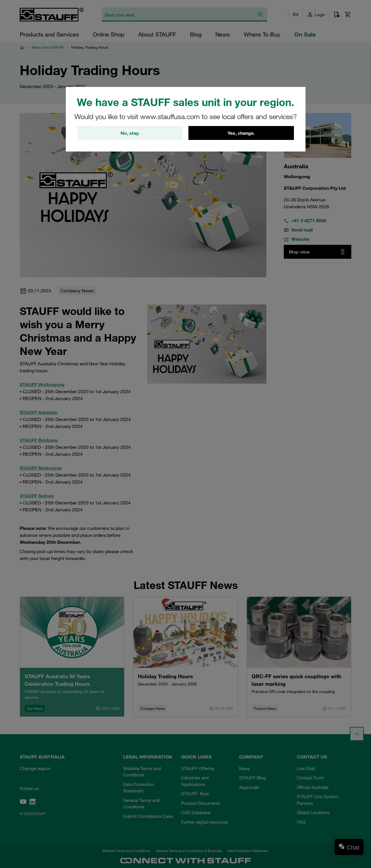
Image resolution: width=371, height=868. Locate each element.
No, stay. (130, 133)
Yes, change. (241, 133)
